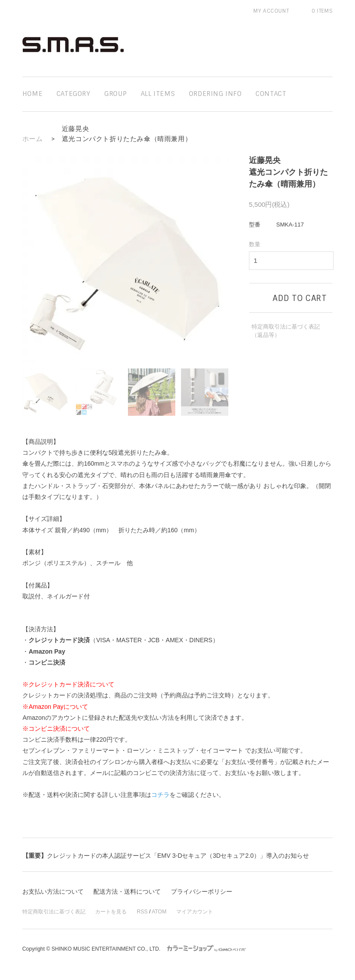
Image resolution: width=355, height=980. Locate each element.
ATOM (159, 912)
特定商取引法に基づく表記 (54, 912)
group (115, 94)
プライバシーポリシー (202, 892)
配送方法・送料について (127, 892)
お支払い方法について (53, 892)
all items (158, 94)
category (74, 94)
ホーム (33, 139)
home (32, 94)
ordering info (215, 94)
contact (271, 94)
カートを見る (111, 912)
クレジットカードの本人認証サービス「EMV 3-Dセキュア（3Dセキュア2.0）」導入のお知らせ (166, 856)
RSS (142, 912)
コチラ (160, 795)
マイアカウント (195, 912)
